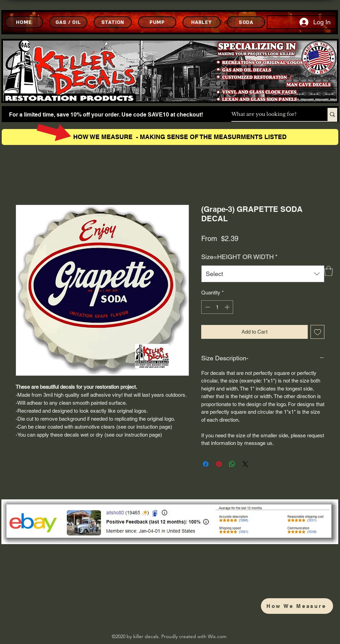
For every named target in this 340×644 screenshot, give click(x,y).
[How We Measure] (297, 606)
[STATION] (113, 22)
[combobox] (263, 274)
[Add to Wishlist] (318, 332)
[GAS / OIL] (68, 22)
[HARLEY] (202, 22)
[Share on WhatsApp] (232, 464)
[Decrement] (207, 307)
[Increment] (228, 307)
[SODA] (246, 22)
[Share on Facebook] (206, 464)
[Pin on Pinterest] (219, 464)
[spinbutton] (217, 307)
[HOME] (24, 22)
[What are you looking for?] (272, 114)
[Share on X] (245, 464)
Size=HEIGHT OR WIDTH (239, 257)
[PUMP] (157, 22)
